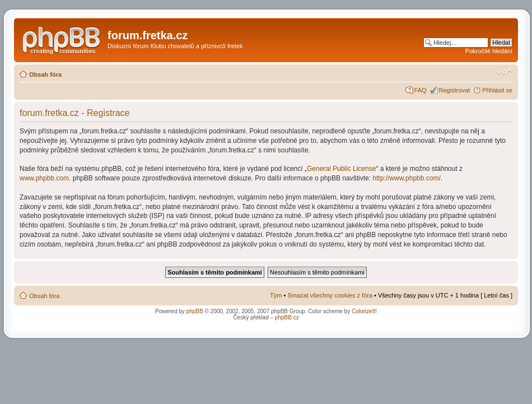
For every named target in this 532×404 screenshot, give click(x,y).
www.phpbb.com (44, 178)
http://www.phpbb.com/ (406, 178)
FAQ (421, 90)
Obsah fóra (45, 75)
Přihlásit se (497, 90)
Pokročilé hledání (489, 51)
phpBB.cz (287, 317)
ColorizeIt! (364, 311)
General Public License (341, 169)
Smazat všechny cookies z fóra (330, 295)
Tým (276, 295)
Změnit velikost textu (504, 72)
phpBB (195, 311)
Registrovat (455, 90)
